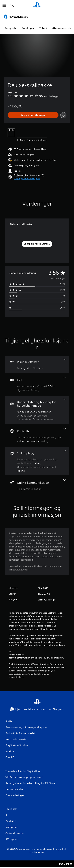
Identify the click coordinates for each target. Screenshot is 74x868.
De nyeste (11, 28)
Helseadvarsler (16, 655)
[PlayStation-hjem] (37, 5)
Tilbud (43, 28)
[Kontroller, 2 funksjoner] (37, 436)
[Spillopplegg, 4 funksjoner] (37, 461)
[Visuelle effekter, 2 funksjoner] (37, 364)
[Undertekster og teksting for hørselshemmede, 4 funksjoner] (37, 410)
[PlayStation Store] (17, 17)
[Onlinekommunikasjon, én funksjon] (37, 485)
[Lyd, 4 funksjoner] (37, 384)
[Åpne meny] (4, 5)
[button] (27, 179)
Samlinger (28, 28)
